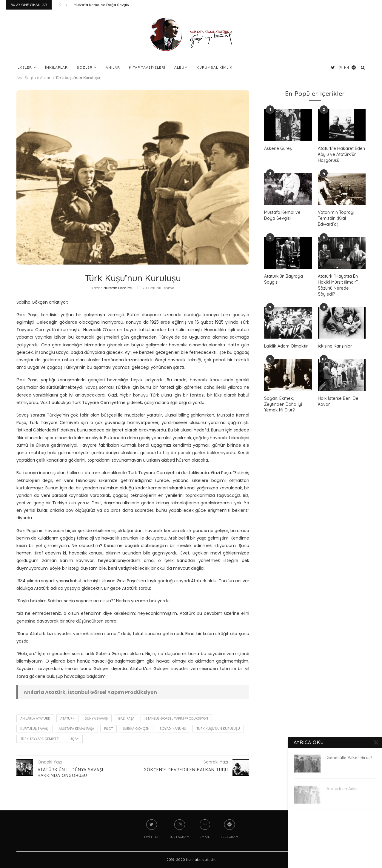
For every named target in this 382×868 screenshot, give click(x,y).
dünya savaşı (96, 718)
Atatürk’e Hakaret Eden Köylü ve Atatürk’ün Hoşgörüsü (341, 154)
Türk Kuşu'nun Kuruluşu (218, 729)
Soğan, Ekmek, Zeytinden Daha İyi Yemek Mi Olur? (283, 397)
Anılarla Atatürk (35, 718)
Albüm (181, 67)
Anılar (113, 67)
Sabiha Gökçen (136, 729)
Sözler (85, 67)
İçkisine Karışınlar (335, 339)
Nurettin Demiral (118, 288)
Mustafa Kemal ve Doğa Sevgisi (102, 5)
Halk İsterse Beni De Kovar (337, 394)
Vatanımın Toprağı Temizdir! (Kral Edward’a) (336, 218)
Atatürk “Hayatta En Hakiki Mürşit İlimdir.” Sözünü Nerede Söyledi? (342, 282)
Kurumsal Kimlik (215, 67)
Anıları (46, 78)
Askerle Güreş (278, 148)
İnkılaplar (56, 67)
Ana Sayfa (26, 78)
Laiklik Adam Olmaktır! (286, 339)
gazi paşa (126, 718)
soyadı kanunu (173, 729)
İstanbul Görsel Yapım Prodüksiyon (176, 718)
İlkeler (24, 67)
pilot (108, 729)
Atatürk (67, 718)
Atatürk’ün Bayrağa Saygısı (284, 279)
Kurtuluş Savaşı (34, 729)
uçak (74, 739)
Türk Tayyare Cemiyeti (40, 739)
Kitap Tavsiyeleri (147, 67)
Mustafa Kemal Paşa (76, 729)
